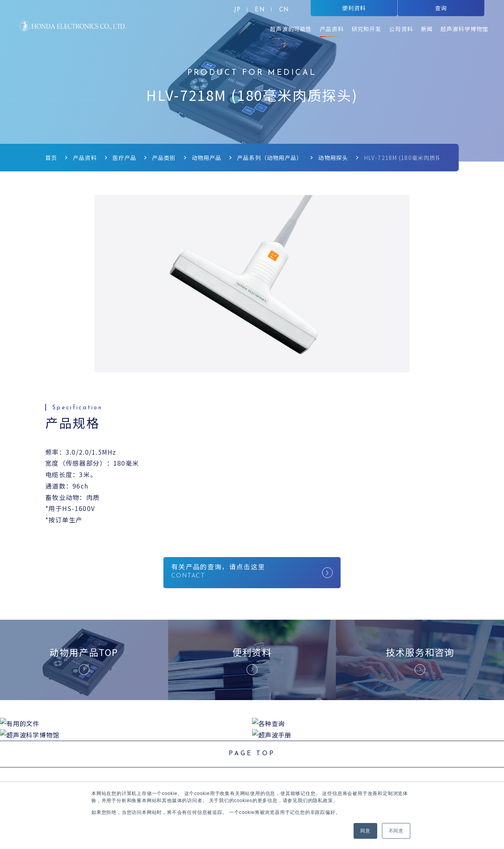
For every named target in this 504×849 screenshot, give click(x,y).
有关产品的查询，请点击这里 (252, 573)
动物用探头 (334, 158)
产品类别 (164, 158)
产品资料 (85, 158)
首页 (51, 158)
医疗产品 (124, 158)
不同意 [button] (396, 831)
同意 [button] (365, 831)
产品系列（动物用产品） (270, 158)
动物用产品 (207, 158)
